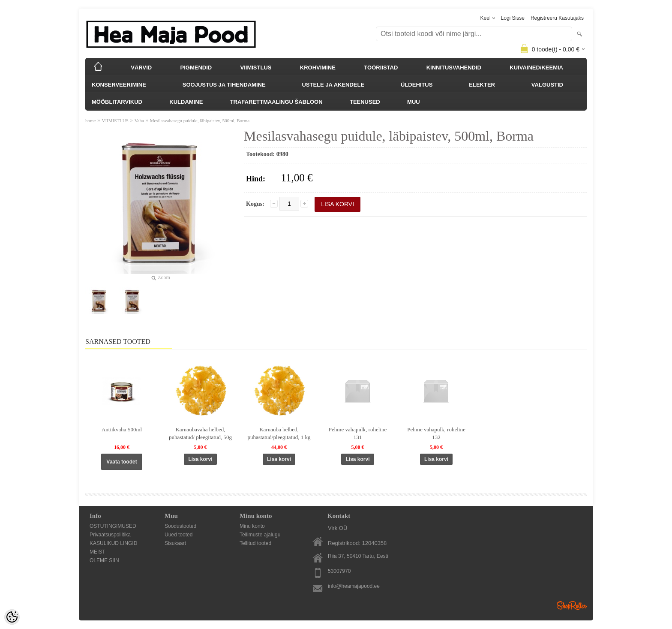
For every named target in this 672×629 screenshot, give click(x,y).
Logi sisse (513, 18)
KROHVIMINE (318, 68)
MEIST (97, 552)
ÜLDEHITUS (417, 85)
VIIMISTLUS (256, 68)
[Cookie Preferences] (12, 617)
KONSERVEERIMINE (119, 85)
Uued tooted (178, 535)
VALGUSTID (547, 85)
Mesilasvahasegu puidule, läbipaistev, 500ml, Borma (200, 120)
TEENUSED (365, 102)
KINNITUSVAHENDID (454, 68)
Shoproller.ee (572, 605)
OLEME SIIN (104, 560)
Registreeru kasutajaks (557, 18)
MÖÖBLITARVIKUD (117, 102)
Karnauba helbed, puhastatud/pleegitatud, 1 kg (279, 433)
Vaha (139, 120)
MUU (414, 102)
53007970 (339, 571)
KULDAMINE (186, 102)
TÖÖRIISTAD (381, 68)
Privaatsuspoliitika (110, 535)
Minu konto (252, 526)
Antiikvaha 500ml (122, 429)
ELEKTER (482, 85)
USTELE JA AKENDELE (333, 85)
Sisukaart (175, 543)
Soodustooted (180, 526)
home (90, 120)
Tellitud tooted (255, 543)
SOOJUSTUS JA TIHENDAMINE (224, 85)
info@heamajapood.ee (354, 586)
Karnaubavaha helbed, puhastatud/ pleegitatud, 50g (200, 433)
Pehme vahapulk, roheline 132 (436, 433)
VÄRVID (141, 68)
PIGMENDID (196, 68)
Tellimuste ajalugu (260, 535)
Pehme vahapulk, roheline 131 (358, 433)
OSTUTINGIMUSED (113, 526)
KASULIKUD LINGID (113, 543)
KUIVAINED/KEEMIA (536, 68)
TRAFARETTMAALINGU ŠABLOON (276, 102)
